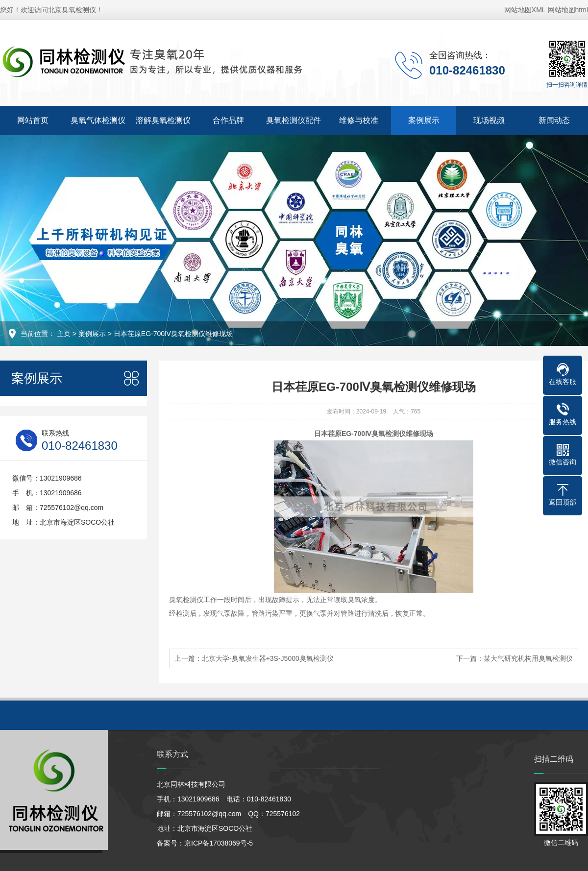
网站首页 (33, 120)
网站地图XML (525, 10)
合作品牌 (228, 120)
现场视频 (489, 120)
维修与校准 (359, 120)
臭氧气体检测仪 (98, 120)
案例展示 (424, 120)
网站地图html (568, 10)
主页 (64, 334)
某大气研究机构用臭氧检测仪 (528, 658)
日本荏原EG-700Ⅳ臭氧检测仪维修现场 (173, 334)
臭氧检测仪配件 (294, 120)
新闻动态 (554, 120)
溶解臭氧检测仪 (163, 120)
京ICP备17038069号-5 (219, 843)
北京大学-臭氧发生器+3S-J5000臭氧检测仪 (268, 658)
